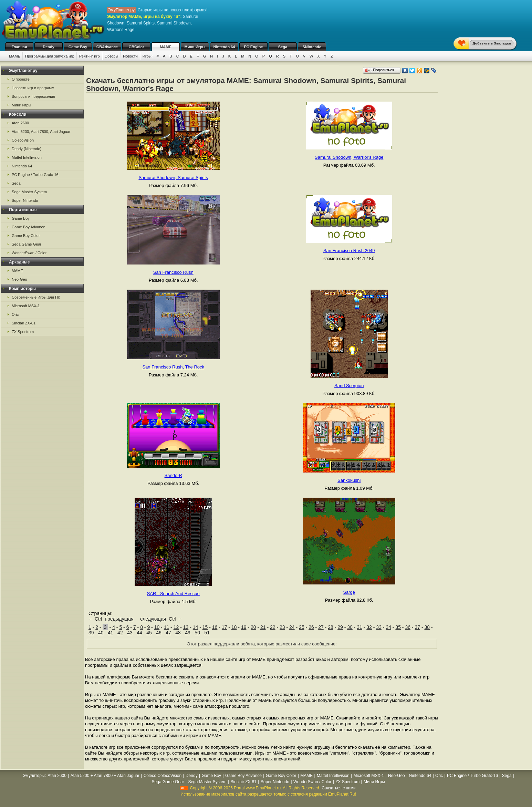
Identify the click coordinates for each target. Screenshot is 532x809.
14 (196, 627)
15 (205, 627)
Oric (15, 314)
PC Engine (253, 47)
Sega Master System (29, 192)
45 (149, 633)
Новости (130, 56)
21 (263, 627)
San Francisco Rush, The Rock (173, 367)
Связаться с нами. (339, 788)
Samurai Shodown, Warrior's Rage (349, 157)
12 (176, 627)
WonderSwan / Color (29, 253)
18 (234, 627)
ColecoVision (23, 140)
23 (282, 627)
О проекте (21, 79)
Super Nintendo (25, 200)
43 (130, 633)
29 (340, 627)
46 (159, 633)
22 (273, 627)
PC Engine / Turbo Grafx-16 (35, 175)
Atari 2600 (20, 123)
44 (139, 633)
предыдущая (119, 619)
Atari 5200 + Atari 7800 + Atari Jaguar (105, 776)
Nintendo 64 (224, 47)
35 (398, 627)
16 (215, 627)
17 (225, 627)
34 (388, 627)
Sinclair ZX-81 (24, 323)
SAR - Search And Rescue (173, 594)
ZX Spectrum (23, 332)
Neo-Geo (19, 279)
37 (417, 627)
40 (101, 633)
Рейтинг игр (90, 56)
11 (167, 627)
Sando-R (173, 475)
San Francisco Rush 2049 (349, 251)
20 (253, 627)
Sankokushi (349, 480)
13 (186, 627)
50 (197, 633)
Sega (283, 47)
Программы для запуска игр (50, 56)
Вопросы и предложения (33, 96)
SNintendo (312, 47)
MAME (166, 47)
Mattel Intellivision (27, 157)
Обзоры (112, 56)
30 (350, 627)
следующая (153, 619)
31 (359, 627)
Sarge (349, 592)
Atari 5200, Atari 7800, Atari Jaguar (41, 132)
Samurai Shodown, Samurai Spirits (173, 178)
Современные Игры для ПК (36, 297)
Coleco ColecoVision (163, 776)
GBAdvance (107, 47)
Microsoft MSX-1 (26, 306)
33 (379, 627)
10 (157, 627)
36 (408, 627)
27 (321, 627)
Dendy (49, 47)
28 (331, 627)
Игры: (148, 56)
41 (111, 633)
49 (188, 633)
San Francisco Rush (173, 272)
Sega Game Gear (27, 244)
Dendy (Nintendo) (27, 149)
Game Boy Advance (28, 227)
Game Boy (78, 47)
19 (244, 627)
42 (120, 633)
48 (178, 633)
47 (168, 633)
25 (302, 627)
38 (427, 627)
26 (311, 627)
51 (207, 633)
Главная (19, 47)
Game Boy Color (26, 236)
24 (292, 627)
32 (369, 627)
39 (91, 633)
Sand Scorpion (349, 386)
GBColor (136, 47)
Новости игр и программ (33, 88)
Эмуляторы (34, 776)
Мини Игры (195, 47)
